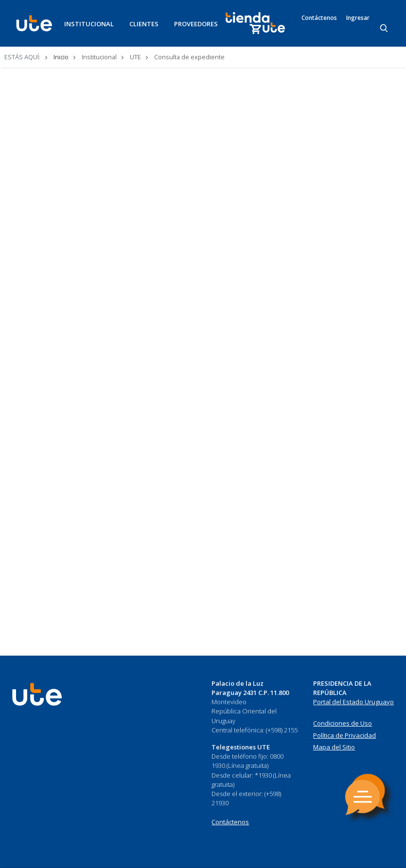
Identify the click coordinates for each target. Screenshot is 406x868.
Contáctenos (319, 18)
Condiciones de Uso (343, 723)
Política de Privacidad (344, 735)
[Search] (385, 29)
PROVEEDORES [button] (196, 24)
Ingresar (358, 18)
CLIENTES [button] (144, 24)
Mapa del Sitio (334, 747)
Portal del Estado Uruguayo (353, 702)
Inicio (61, 57)
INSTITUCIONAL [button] (89, 24)
